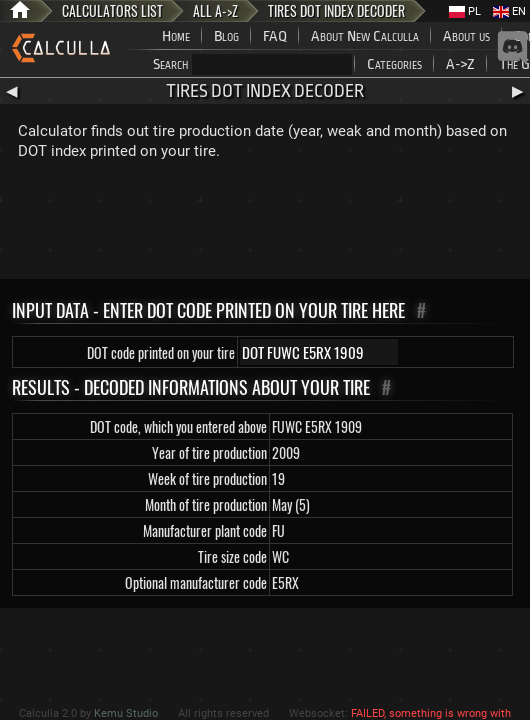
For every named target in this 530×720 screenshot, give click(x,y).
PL (465, 11)
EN (509, 11)
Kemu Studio (126, 713)
